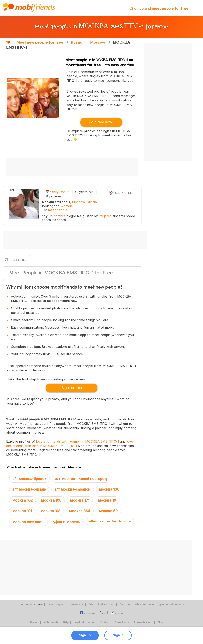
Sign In (118, 635)
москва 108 (51, 500)
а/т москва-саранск (72, 489)
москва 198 (50, 511)
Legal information (84, 622)
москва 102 (23, 500)
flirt (91, 605)
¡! (160, 8)
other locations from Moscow (110, 521)
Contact (105, 622)
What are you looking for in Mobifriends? (160, 605)
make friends (76, 605)
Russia (92, 202)
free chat (125, 605)
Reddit (117, 614)
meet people (58, 210)
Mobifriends (51, 622)
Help (66, 622)
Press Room (122, 622)
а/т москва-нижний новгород (81, 479)
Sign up (34, 622)
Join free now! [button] (101, 122)
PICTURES (16, 260)
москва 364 (80, 511)
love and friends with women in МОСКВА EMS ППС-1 (78, 441)
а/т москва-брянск (29, 479)
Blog (160, 622)
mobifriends (26, 605)
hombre (60, 216)
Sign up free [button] (72, 388)
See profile (121, 193)
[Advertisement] (72, 167)
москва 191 (22, 511)
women (67, 206)
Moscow (78, 202)
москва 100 (109, 489)
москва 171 (80, 500)
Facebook (88, 614)
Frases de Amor (143, 622)
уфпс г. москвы (67, 522)
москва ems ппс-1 (28, 522)
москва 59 (108, 511)
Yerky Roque (58, 192)
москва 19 (107, 500)
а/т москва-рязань (29, 489)
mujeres (106, 216)
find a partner (106, 605)
